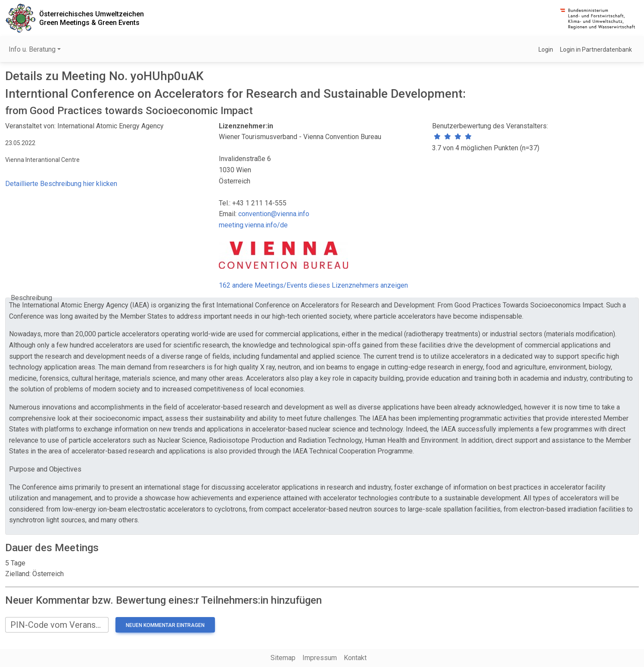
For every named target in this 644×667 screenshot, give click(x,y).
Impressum (320, 658)
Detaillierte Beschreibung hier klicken (61, 184)
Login (546, 50)
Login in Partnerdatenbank (596, 50)
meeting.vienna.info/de (253, 225)
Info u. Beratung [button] (32, 49)
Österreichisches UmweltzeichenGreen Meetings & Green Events (92, 18)
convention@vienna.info (274, 214)
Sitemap (283, 658)
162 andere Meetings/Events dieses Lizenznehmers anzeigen (313, 285)
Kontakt (355, 658)
